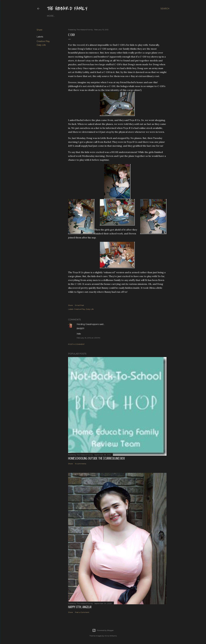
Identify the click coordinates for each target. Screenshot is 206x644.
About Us (61, 16)
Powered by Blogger (103, 630)
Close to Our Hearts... (81, 16)
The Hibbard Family (67, 9)
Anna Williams (111, 636)
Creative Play (43, 41)
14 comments (81, 464)
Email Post (79, 305)
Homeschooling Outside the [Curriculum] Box (96, 458)
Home (50, 16)
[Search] (165, 9)
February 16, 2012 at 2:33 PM (88, 338)
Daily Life (41, 45)
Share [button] (39, 30)
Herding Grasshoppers (88, 324)
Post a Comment (76, 344)
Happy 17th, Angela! (80, 607)
